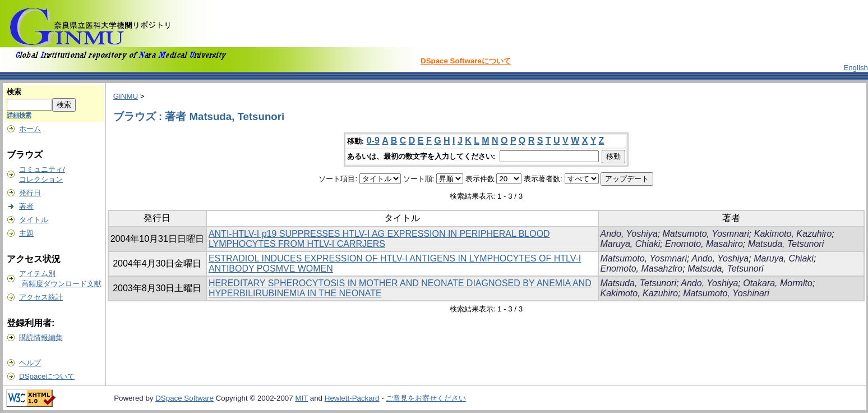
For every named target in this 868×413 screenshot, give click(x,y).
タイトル (34, 220)
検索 (14, 92)
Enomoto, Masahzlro (642, 269)
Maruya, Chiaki (631, 244)
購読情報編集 (41, 338)
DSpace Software (184, 398)
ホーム (30, 129)
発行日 (30, 193)
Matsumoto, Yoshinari (726, 293)
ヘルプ (30, 363)
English (856, 68)
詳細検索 (19, 115)
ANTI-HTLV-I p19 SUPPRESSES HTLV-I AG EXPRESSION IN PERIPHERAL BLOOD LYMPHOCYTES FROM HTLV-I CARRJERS (379, 239)
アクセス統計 (41, 297)
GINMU (126, 96)
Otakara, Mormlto (778, 283)
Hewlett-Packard (352, 398)
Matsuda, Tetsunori (786, 244)
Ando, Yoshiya (629, 234)
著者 (26, 206)
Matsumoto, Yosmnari (705, 234)
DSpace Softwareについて (466, 61)
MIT (301, 398)
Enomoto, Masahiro (704, 244)
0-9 (373, 141)
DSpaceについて (47, 376)
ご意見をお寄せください (426, 398)
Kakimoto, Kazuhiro (793, 234)
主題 (26, 233)
